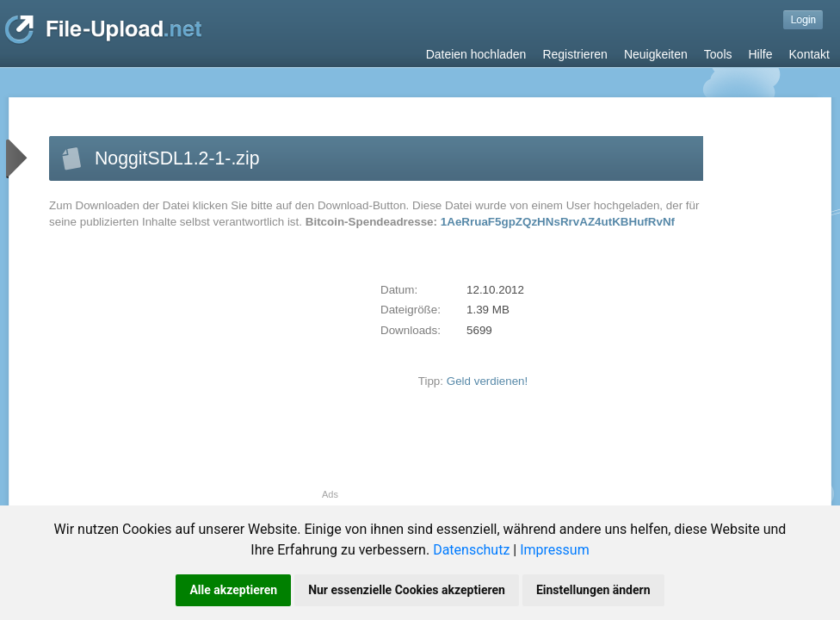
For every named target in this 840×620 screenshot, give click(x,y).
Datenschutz (471, 550)
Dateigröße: (411, 310)
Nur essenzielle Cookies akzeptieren (407, 590)
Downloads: (411, 330)
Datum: (399, 290)
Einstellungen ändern (593, 590)
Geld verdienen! (488, 381)
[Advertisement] (194, 369)
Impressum (555, 550)
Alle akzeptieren (233, 590)
